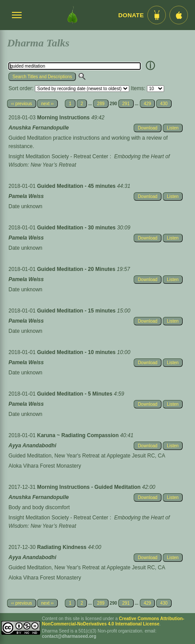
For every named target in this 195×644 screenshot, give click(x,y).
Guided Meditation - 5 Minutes (75, 394)
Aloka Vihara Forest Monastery (45, 466)
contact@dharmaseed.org (69, 636)
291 (126, 104)
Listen (173, 128)
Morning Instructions (64, 118)
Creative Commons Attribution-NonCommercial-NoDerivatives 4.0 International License (113, 621)
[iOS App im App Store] (179, 15)
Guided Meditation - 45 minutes (77, 186)
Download (147, 128)
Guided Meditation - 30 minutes (77, 228)
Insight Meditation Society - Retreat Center (58, 156)
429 (148, 104)
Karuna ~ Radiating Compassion (79, 435)
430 (164, 104)
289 (101, 104)
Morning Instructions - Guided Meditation (90, 487)
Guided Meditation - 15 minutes (77, 311)
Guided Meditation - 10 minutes (77, 352)
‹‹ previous (21, 104)
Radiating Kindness (62, 547)
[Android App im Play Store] (157, 15)
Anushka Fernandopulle (39, 128)
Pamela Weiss (26, 196)
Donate (131, 15)
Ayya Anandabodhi (32, 446)
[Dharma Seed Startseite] (72, 15)
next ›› (47, 104)
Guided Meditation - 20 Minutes (77, 269)
